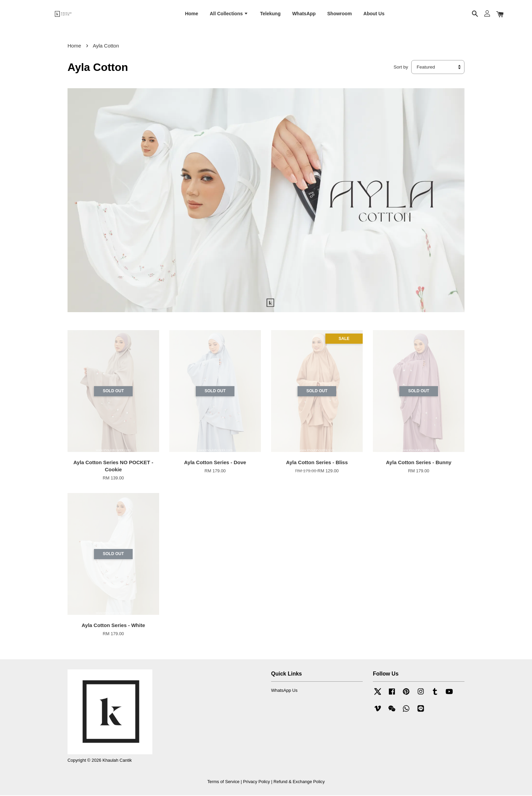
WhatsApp (304, 14)
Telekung (270, 14)
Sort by (401, 68)
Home (192, 14)
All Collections (229, 14)
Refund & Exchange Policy (299, 782)
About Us (374, 14)
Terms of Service (223, 782)
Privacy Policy (256, 782)
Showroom (340, 14)
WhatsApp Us (284, 691)
